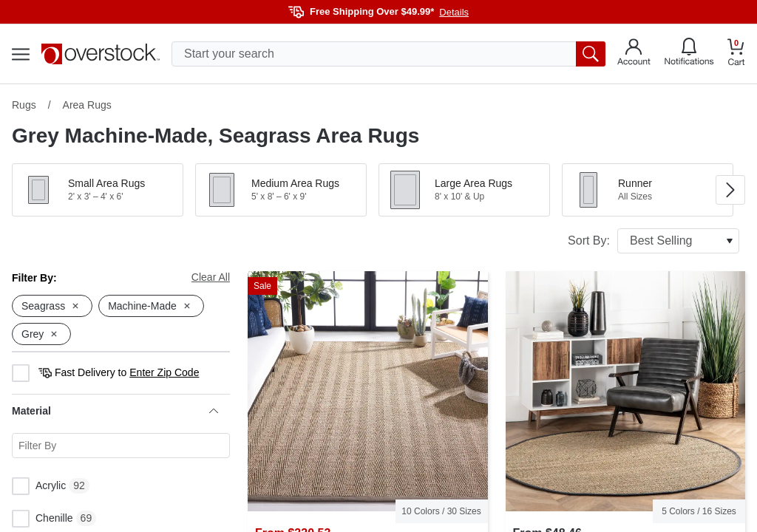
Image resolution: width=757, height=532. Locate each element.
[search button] (591, 54)
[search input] (388, 54)
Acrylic (39, 486)
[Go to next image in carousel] (730, 190)
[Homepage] (101, 54)
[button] (98, 190)
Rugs (24, 105)
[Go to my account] (634, 54)
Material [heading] (115, 411)
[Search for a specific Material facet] (121, 446)
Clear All (211, 277)
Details (454, 12)
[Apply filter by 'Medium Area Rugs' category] (281, 190)
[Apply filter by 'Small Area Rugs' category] (98, 190)
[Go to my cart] (736, 54)
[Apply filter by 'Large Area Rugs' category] (464, 190)
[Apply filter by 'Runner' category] (648, 190)
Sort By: (654, 241)
